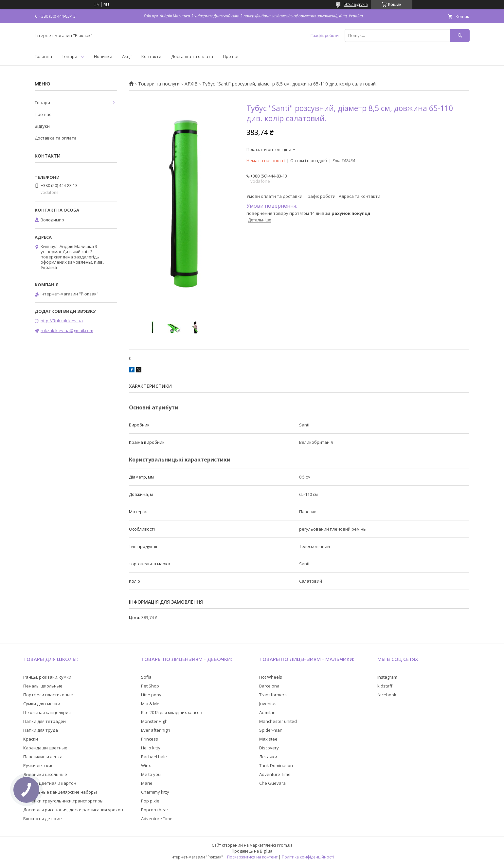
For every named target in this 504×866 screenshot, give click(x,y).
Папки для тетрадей (45, 721)
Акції (127, 56)
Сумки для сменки (42, 704)
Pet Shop (150, 686)
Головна (43, 56)
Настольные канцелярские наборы (60, 792)
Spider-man (271, 730)
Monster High (154, 721)
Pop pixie (150, 801)
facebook (387, 695)
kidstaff (385, 686)
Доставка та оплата (192, 56)
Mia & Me (150, 704)
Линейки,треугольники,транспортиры (63, 801)
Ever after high (156, 730)
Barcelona (269, 686)
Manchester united (278, 721)
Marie (147, 783)
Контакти (151, 56)
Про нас (231, 56)
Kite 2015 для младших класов (172, 712)
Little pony (151, 695)
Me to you (151, 774)
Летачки (268, 757)
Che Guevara (272, 783)
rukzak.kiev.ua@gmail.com (67, 330)
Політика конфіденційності (308, 857)
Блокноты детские (43, 819)
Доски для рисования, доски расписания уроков (73, 810)
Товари (70, 56)
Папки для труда (41, 730)
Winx (146, 765)
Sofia (146, 677)
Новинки (103, 56)
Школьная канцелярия (47, 712)
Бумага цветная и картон (50, 783)
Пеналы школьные (43, 686)
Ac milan (267, 712)
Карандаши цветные (45, 748)
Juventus (268, 704)
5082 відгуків (356, 4)
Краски (31, 739)
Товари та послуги (159, 84)
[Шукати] (460, 36)
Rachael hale (154, 757)
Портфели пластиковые (48, 695)
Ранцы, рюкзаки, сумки (47, 677)
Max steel (269, 739)
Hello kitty (151, 748)
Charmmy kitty (155, 792)
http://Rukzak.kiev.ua (62, 321)
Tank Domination (276, 765)
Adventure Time (157, 819)
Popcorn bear (155, 810)
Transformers (273, 695)
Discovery (269, 748)
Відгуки (42, 126)
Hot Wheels (271, 677)
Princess (150, 739)
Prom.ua (285, 845)
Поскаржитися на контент (252, 857)
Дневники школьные (45, 774)
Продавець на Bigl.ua (252, 851)
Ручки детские (38, 765)
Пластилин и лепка (43, 757)
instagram (387, 677)
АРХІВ (191, 84)
